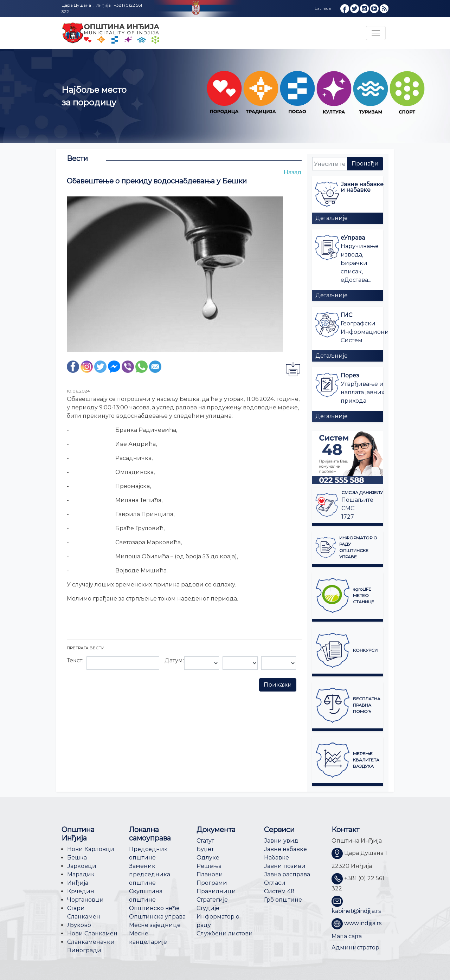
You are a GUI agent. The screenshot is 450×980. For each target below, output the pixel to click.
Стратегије (212, 900)
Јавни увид (281, 841)
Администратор (355, 947)
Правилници (216, 891)
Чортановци (85, 900)
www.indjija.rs (363, 923)
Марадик (81, 874)
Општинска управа (157, 917)
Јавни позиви (285, 866)
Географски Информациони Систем (365, 332)
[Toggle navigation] (376, 33)
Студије (208, 908)
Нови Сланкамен (92, 933)
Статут (205, 841)
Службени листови (225, 933)
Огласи (275, 883)
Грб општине (283, 900)
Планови (210, 874)
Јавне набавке (285, 849)
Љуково (79, 925)
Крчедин (81, 891)
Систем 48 (279, 891)
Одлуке (208, 858)
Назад (293, 172)
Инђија (78, 883)
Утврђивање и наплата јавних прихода (362, 392)
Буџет (205, 849)
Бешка (77, 858)
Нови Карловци (91, 849)
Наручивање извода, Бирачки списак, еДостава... (360, 263)
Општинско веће (154, 908)
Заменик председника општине (150, 874)
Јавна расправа (287, 874)
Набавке (277, 858)
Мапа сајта (347, 936)
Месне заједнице (155, 925)
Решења (209, 866)
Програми (212, 883)
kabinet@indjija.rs (356, 911)
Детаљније (332, 218)
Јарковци (82, 866)
